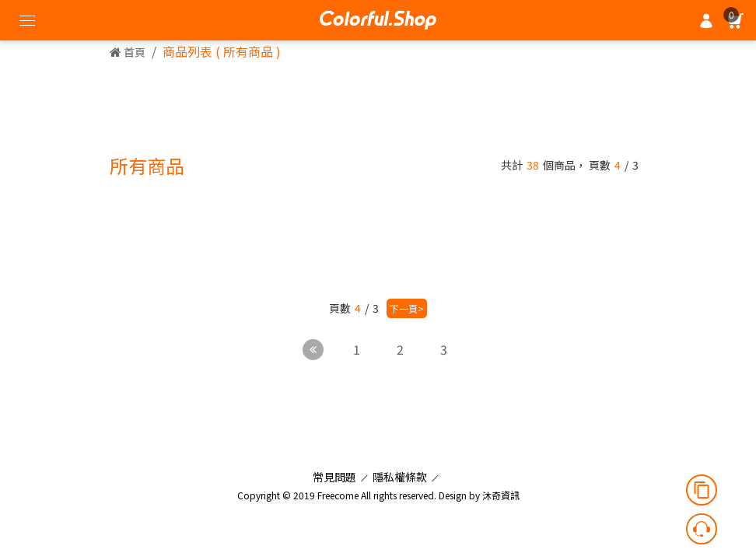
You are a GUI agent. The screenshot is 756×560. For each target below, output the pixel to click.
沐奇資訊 (501, 495)
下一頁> (407, 308)
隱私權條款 (400, 477)
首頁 (128, 52)
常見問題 (334, 477)
